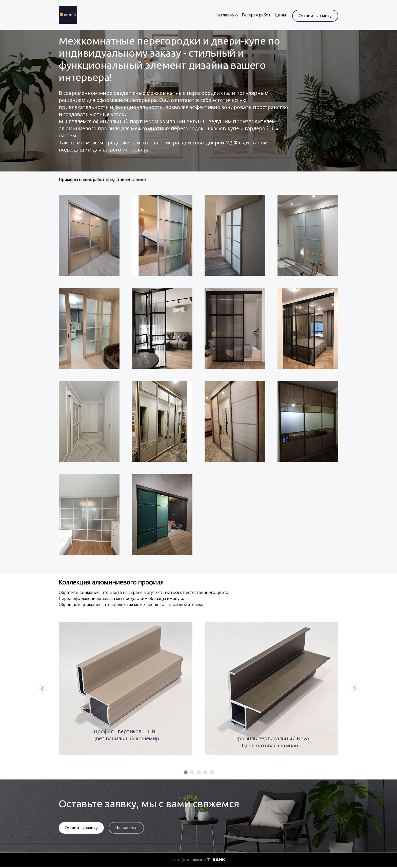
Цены (278, 15)
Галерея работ (254, 15)
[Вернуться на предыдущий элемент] (42, 689)
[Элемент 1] (186, 773)
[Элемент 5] (212, 773)
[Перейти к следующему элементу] (355, 689)
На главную (224, 15)
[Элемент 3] (199, 773)
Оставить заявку (315, 15)
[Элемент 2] (192, 773)
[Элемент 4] (205, 773)
